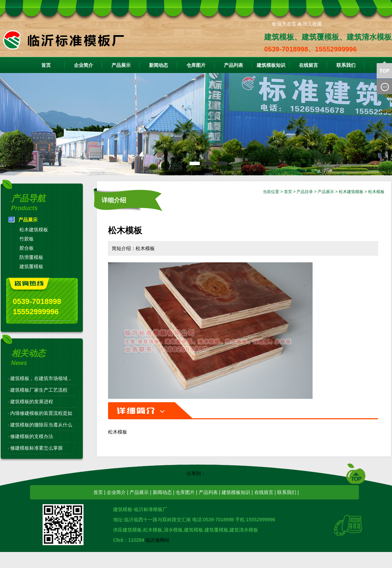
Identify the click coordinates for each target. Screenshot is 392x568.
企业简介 (84, 65)
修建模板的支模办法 (32, 436)
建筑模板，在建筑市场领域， (41, 378)
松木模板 (376, 192)
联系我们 (346, 65)
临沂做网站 (157, 540)
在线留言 (308, 65)
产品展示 (121, 65)
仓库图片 (196, 65)
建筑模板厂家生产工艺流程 (39, 390)
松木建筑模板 (351, 192)
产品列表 (233, 65)
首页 (46, 65)
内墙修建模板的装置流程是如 (41, 413)
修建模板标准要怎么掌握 (36, 448)
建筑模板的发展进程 (32, 402)
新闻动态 (159, 65)
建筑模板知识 (271, 65)
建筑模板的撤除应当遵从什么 (41, 425)
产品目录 (305, 192)
